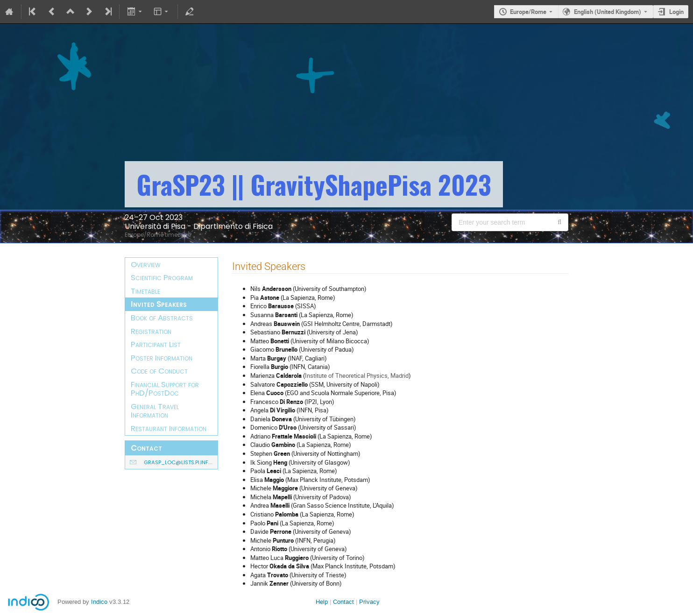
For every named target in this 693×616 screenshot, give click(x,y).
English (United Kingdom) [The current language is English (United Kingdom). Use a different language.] (608, 12)
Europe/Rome (528, 12)
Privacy (369, 602)
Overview (146, 264)
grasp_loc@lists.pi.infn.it (180, 462)
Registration (151, 331)
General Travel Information (155, 411)
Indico (99, 602)
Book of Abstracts (162, 318)
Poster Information (162, 358)
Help (322, 602)
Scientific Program (162, 277)
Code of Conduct (159, 371)
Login (676, 12)
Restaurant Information (169, 428)
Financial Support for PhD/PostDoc (165, 389)
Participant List (156, 344)
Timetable (145, 291)
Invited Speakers (159, 304)
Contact (343, 602)
